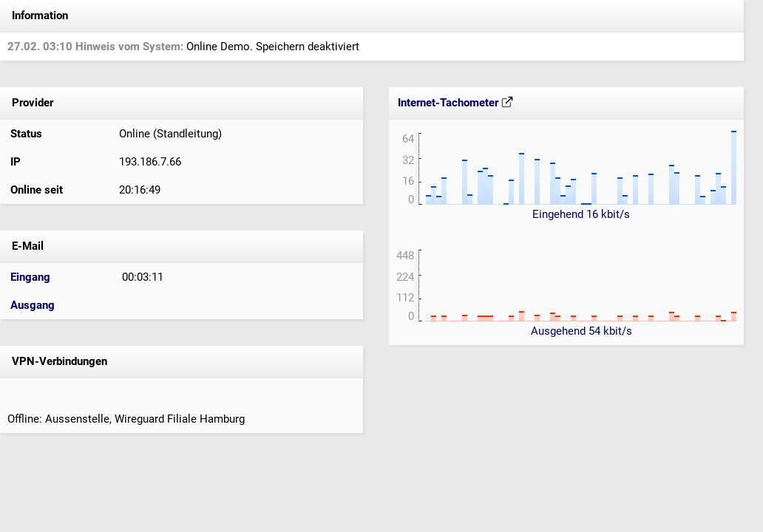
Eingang (30, 277)
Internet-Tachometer (455, 103)
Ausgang (33, 305)
